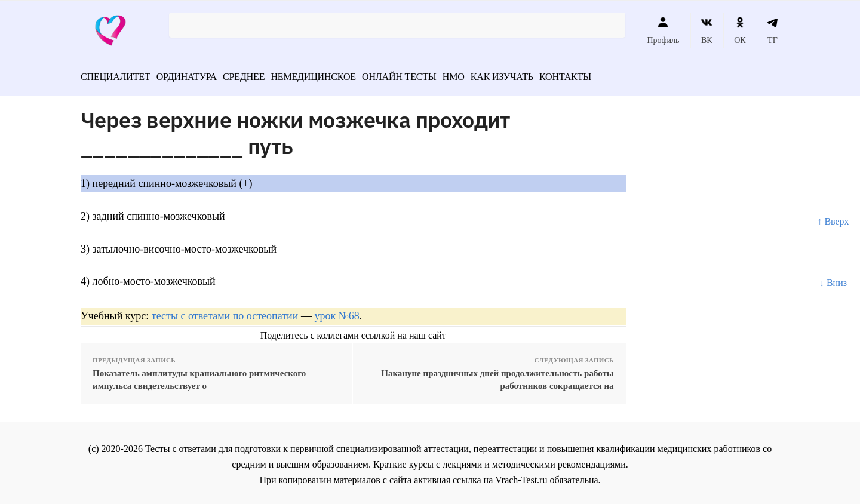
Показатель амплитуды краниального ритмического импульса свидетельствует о (199, 377)
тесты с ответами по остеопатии (225, 313)
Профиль (663, 30)
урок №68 (337, 313)
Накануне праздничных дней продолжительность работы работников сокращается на (497, 377)
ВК (707, 30)
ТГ (773, 30)
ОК (740, 30)
